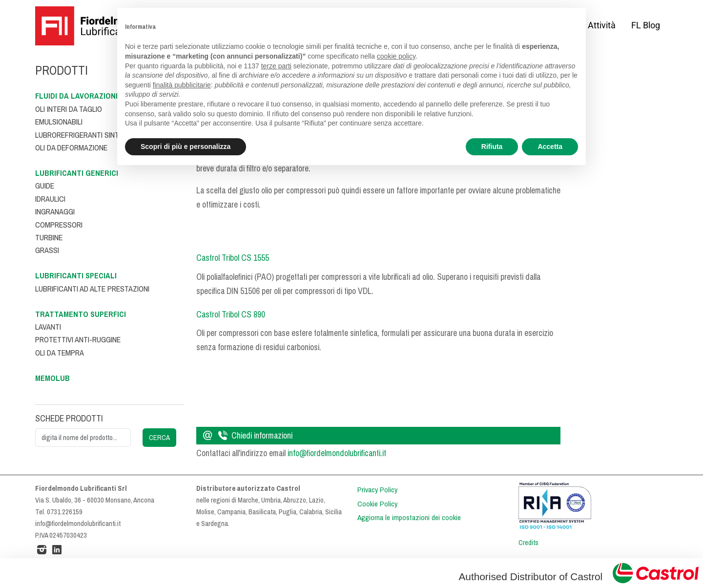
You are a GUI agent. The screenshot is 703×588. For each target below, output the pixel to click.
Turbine (49, 238)
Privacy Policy (377, 490)
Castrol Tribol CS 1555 (233, 258)
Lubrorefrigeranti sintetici (85, 135)
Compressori (59, 225)
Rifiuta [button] (492, 147)
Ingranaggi (55, 212)
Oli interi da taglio (69, 109)
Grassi (47, 250)
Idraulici (50, 199)
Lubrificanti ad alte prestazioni (92, 289)
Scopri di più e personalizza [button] (186, 147)
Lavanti (48, 327)
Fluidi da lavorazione (78, 96)
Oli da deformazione (71, 148)
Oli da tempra (60, 353)
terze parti (276, 66)
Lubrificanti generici (77, 173)
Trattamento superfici (81, 314)
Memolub (52, 378)
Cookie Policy (377, 504)
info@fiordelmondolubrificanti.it (337, 453)
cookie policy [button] (396, 56)
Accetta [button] (550, 147)
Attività (602, 25)
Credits (528, 543)
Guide (45, 186)
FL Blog (646, 25)
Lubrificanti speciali (76, 276)
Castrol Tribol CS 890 (231, 315)
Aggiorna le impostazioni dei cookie (409, 518)
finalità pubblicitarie (182, 85)
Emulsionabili (59, 122)
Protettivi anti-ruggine (78, 340)
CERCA (159, 438)
